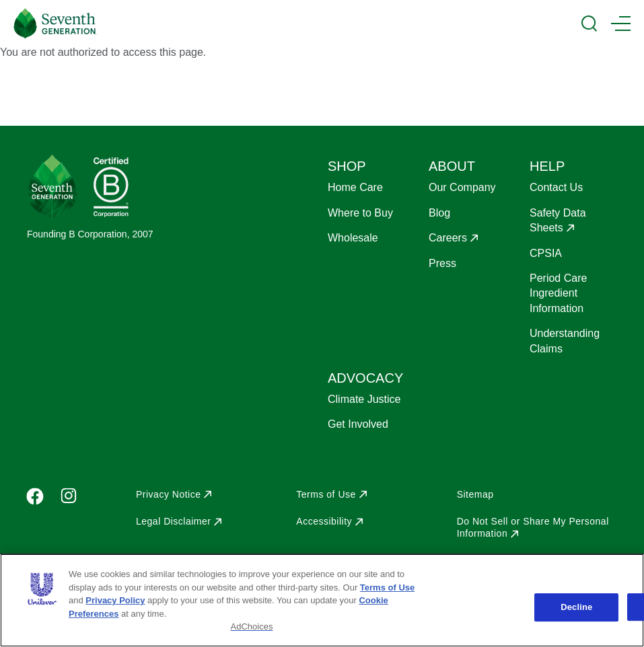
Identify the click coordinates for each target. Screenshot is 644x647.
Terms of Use (387, 587)
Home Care (355, 187)
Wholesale (353, 238)
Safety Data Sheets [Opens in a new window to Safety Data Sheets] (558, 220)
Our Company (462, 187)
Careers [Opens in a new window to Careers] (448, 238)
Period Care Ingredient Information (558, 293)
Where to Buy (360, 213)
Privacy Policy (115, 600)
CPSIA (546, 253)
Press (442, 263)
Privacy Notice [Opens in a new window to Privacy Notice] (168, 494)
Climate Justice (364, 399)
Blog (439, 213)
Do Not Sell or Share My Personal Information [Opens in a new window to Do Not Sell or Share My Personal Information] (533, 527)
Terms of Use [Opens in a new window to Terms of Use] (326, 494)
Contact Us (556, 187)
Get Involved (358, 424)
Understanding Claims (565, 341)
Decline (576, 607)
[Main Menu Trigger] (621, 24)
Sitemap (475, 494)
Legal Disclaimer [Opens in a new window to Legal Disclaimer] (173, 521)
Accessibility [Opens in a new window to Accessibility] (324, 521)
